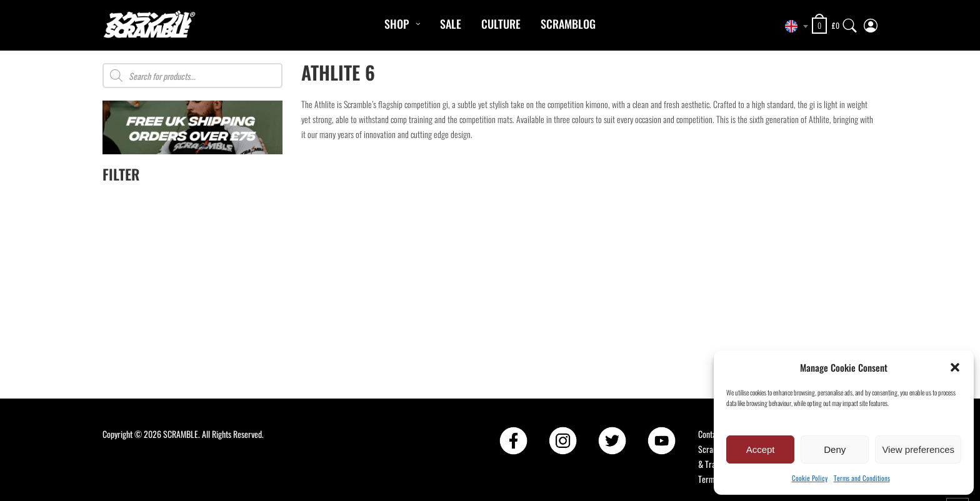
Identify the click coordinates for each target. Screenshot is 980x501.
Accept (761, 449)
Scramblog (568, 24)
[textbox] (793, 26)
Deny (835, 449)
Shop (397, 24)
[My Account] (871, 23)
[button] (955, 367)
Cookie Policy (810, 478)
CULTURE (501, 24)
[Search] (850, 23)
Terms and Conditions (862, 478)
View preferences (918, 449)
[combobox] (793, 26)
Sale (451, 24)
